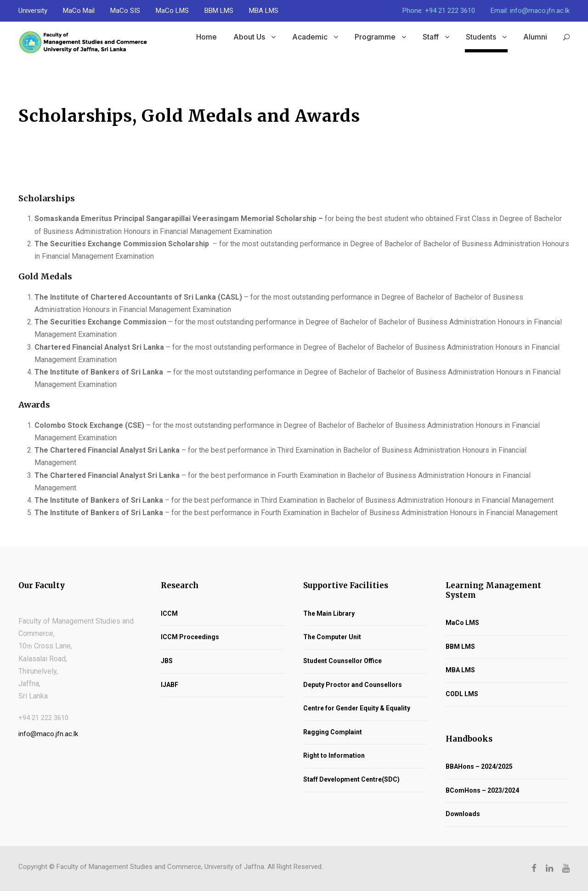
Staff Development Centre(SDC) (351, 779)
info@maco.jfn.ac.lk (48, 734)
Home (206, 37)
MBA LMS (264, 11)
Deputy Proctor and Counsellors (353, 685)
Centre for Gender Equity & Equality (357, 708)
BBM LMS (219, 11)
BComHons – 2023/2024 (482, 790)
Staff (431, 37)
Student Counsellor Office (342, 661)
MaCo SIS (125, 11)
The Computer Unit (332, 637)
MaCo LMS (172, 11)
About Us (249, 37)
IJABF (170, 685)
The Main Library (329, 613)
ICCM (169, 613)
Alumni (535, 37)
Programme (375, 37)
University (33, 11)
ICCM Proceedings (190, 637)
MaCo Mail (79, 11)
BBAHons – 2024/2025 (479, 766)
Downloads (463, 814)
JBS (167, 661)
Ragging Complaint (333, 732)
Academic (310, 37)
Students (481, 37)
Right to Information (334, 755)
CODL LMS (462, 694)
